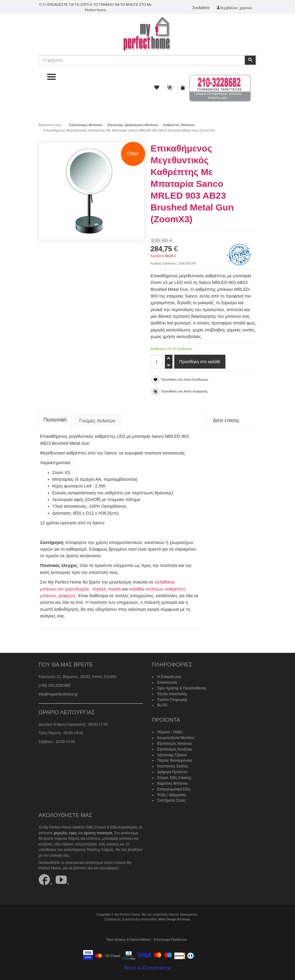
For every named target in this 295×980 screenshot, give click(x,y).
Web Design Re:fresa (174, 916)
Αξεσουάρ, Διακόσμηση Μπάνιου (133, 125)
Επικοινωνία (167, 681)
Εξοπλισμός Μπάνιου (86, 125)
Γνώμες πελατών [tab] (97, 420)
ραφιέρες (67, 594)
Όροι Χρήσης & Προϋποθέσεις (182, 687)
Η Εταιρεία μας (169, 676)
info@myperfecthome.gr (58, 693)
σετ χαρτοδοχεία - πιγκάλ (81, 588)
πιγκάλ (114, 588)
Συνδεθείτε (201, 8)
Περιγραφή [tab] (55, 418)
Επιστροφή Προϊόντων (170, 936)
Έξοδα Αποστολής (172, 692)
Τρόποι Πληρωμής (172, 698)
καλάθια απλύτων (145, 588)
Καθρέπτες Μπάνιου (179, 125)
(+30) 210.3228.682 (55, 684)
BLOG (162, 704)
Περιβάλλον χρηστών (236, 8)
